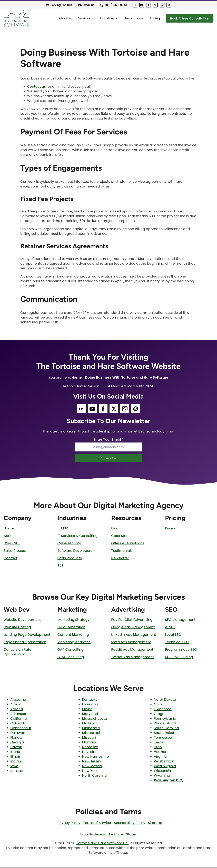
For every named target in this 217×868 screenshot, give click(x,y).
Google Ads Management (133, 628)
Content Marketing (73, 635)
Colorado (18, 724)
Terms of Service (97, 824)
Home (77, 377)
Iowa (14, 767)
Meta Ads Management (131, 643)
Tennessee (163, 738)
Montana (90, 743)
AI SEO (170, 628)
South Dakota (165, 734)
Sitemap (155, 824)
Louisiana (90, 705)
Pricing (151, 18)
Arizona (17, 710)
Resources (129, 18)
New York (90, 772)
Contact (10, 559)
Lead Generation (71, 628)
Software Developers (75, 551)
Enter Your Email (108, 439)
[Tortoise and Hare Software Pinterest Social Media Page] (169, 5)
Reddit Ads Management (132, 650)
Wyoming (162, 776)
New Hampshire (95, 757)
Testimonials (122, 551)
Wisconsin (162, 772)
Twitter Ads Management (132, 658)
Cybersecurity (69, 544)
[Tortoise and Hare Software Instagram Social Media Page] (162, 5)
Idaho (15, 753)
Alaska (16, 705)
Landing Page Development (27, 635)
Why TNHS (12, 544)
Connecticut (21, 729)
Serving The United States (115, 835)
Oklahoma (163, 710)
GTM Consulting (71, 658)
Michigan (90, 724)
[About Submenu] (68, 18)
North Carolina (94, 776)
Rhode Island (165, 724)
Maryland (90, 715)
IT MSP (63, 529)
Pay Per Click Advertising (132, 620)
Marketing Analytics (74, 643)
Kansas (17, 772)
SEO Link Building (179, 658)
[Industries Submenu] (114, 18)
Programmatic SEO (181, 650)
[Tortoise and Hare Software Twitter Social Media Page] (155, 5)
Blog (115, 529)
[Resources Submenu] (140, 18)
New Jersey (92, 762)
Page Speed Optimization (25, 643)
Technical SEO (177, 643)
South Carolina (166, 729)
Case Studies (122, 536)
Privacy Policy (69, 824)
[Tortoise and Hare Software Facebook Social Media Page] (149, 5)
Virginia (160, 757)
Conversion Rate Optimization (17, 653)
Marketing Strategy (73, 620)
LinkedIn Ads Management (134, 635)
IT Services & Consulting (78, 536)
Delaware (18, 734)
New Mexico (92, 767)
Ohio (158, 705)
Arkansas (18, 715)
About (60, 18)
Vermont (161, 753)
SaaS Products (70, 559)
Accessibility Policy (130, 824)
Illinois (16, 757)
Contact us (36, 86)
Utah (158, 748)
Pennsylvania (165, 719)
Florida (16, 738)
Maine (87, 710)
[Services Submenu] (90, 18)
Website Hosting (17, 628)
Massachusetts (95, 719)
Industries (104, 18)
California (19, 719)
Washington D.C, (169, 781)
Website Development (22, 620)
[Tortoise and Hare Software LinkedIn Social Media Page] (135, 5)
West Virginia (165, 767)
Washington (164, 762)
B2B (61, 566)
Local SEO (173, 635)
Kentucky (90, 700)
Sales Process (15, 551)
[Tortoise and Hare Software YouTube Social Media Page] (142, 5)
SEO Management (180, 620)
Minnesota (91, 729)
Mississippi (91, 734)
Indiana (17, 762)
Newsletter (120, 559)
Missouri (89, 738)
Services (80, 18)
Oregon (160, 715)
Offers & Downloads (128, 544)
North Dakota (165, 700)
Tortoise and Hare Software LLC (102, 844)
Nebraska (90, 748)
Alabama (18, 700)
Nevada (89, 753)
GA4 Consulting (71, 650)
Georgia (17, 743)
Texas (159, 743)
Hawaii (16, 748)
